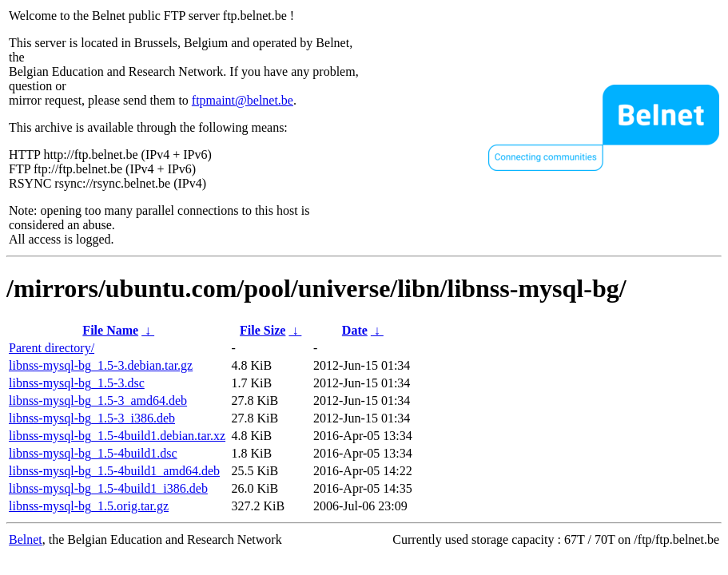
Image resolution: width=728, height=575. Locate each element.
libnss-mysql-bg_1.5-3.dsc (77, 383)
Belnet (26, 539)
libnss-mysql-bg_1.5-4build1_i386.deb (108, 488)
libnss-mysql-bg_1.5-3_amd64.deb (98, 401)
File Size (263, 330)
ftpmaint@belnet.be (243, 100)
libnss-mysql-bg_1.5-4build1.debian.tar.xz (117, 436)
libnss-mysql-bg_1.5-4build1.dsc (93, 453)
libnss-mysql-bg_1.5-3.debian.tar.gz (101, 365)
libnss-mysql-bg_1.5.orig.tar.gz (89, 506)
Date (355, 330)
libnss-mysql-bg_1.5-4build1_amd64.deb (114, 471)
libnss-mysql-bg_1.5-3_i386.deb (92, 418)
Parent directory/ (52, 348)
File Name (110, 330)
